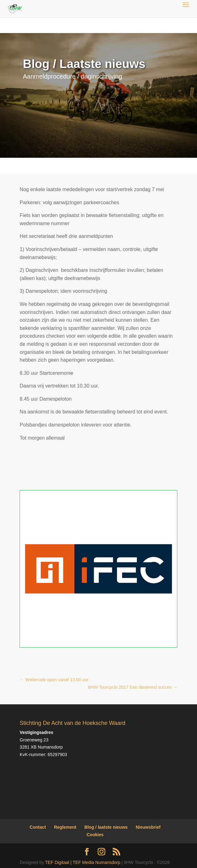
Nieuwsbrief (148, 827)
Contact (38, 827)
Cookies (95, 835)
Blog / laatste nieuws (106, 827)
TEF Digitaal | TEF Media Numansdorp (83, 862)
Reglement (65, 827)
